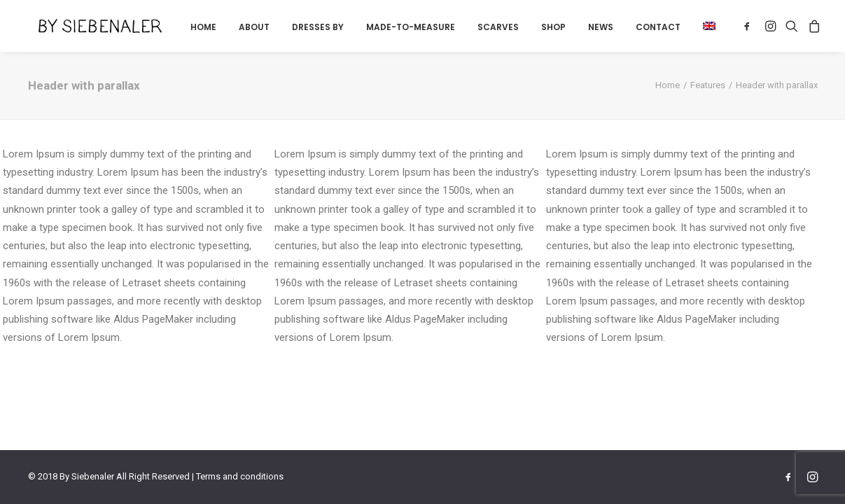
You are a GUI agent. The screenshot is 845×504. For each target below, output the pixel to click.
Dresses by (318, 27)
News (601, 27)
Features (708, 85)
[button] (704, 26)
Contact (658, 27)
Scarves (498, 27)
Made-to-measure (411, 27)
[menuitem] (203, 27)
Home (203, 27)
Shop (553, 27)
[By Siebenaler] (85, 26)
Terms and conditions (240, 476)
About (254, 27)
